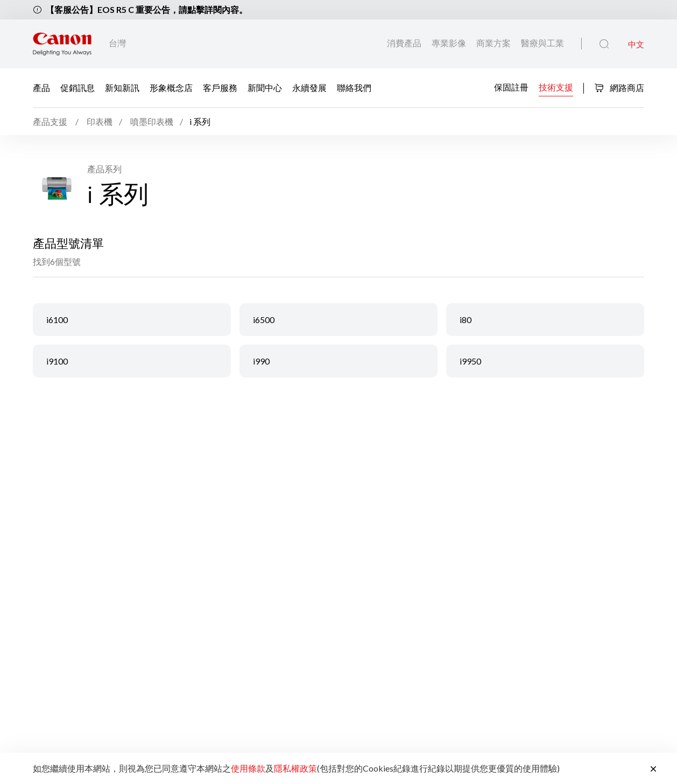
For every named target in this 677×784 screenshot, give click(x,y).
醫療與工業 (542, 43)
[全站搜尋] (604, 44)
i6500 (264, 320)
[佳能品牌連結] (62, 44)
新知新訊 (122, 87)
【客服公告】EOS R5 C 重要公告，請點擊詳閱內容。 (147, 9)
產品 (41, 87)
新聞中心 (265, 87)
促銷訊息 (77, 87)
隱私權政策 (295, 768)
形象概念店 (171, 87)
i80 (466, 320)
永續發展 (309, 87)
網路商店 (619, 87)
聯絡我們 (354, 87)
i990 (261, 361)
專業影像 (450, 43)
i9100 (57, 361)
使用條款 (248, 768)
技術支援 (556, 87)
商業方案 (494, 43)
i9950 (470, 361)
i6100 (57, 320)
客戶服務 (220, 87)
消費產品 (405, 43)
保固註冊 (511, 87)
